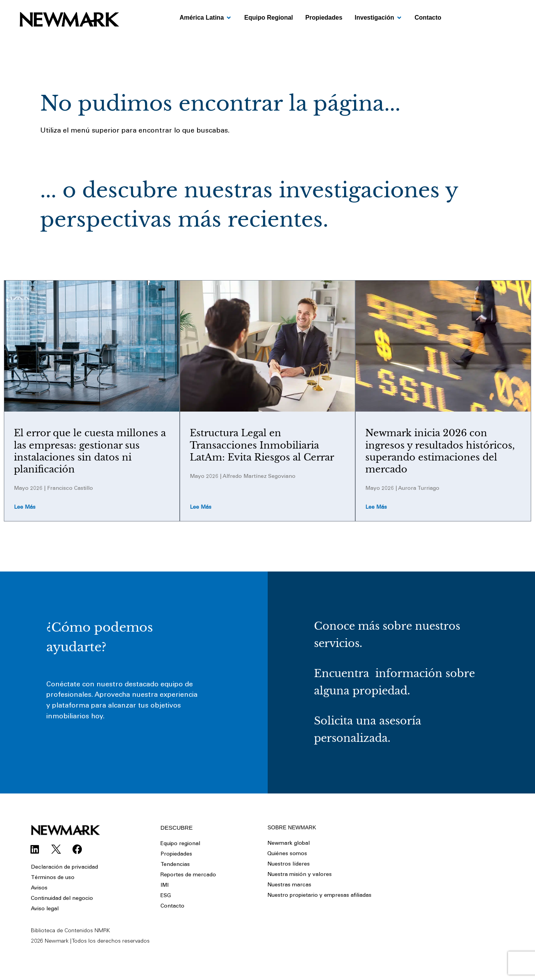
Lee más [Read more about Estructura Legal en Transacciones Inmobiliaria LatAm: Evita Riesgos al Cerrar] (201, 508)
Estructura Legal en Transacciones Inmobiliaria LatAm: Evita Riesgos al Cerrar (262, 445)
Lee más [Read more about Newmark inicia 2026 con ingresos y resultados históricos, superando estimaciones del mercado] (376, 508)
